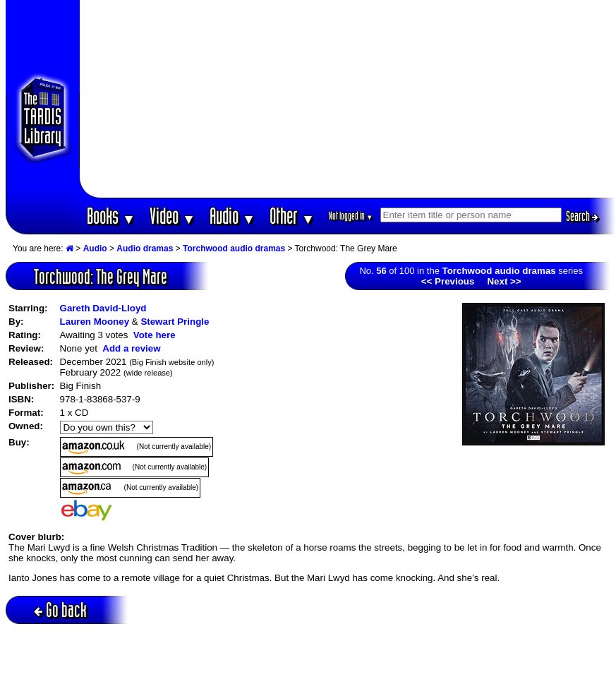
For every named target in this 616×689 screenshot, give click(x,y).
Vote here (155, 335)
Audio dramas (145, 248)
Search (582, 216)
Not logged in (351, 216)
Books (111, 216)
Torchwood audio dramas (234, 248)
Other (292, 216)
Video (173, 216)
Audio (232, 216)
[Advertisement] (348, 99)
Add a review (131, 348)
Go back (60, 610)
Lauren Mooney (95, 322)
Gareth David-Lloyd (103, 308)
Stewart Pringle (175, 322)
